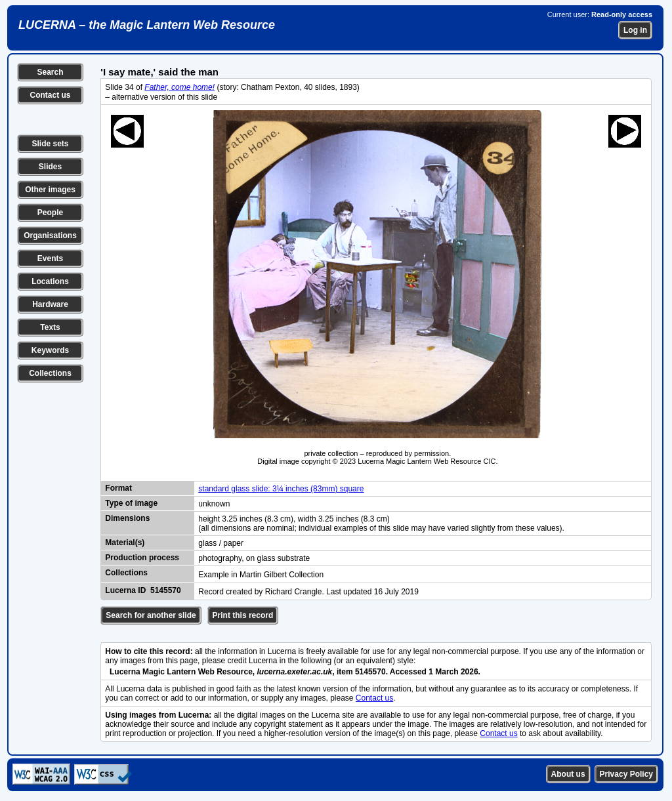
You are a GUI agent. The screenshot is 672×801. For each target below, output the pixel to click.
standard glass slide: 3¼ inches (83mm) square (281, 489)
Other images (50, 190)
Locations (50, 281)
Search (50, 72)
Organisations (50, 236)
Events (50, 258)
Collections (50, 373)
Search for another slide (151, 615)
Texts (50, 327)
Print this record (243, 615)
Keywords (50, 350)
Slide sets (50, 144)
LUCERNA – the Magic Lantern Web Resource (147, 25)
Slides (50, 167)
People (50, 213)
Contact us (50, 95)
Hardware (50, 304)
